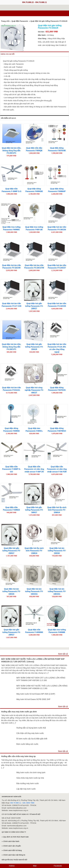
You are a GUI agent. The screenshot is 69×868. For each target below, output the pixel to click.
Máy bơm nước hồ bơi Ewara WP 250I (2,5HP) (36, 694)
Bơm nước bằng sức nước (27, 744)
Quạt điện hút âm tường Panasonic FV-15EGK (57, 551)
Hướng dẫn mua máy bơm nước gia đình (19, 712)
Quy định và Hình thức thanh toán (16, 837)
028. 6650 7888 (28, 803)
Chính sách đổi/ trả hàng (13, 850)
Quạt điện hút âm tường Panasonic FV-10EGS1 (57, 591)
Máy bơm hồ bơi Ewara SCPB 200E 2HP (33, 699)
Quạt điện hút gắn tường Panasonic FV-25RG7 (11, 551)
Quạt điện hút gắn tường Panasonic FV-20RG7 (34, 306)
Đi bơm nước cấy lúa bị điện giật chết (32, 739)
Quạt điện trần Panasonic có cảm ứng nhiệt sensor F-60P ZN (34, 469)
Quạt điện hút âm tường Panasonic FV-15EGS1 (34, 591)
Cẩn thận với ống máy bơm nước (30, 733)
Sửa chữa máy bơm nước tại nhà (30, 778)
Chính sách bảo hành (11, 841)
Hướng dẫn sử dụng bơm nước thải (31, 728)
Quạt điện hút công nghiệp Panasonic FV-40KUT (34, 390)
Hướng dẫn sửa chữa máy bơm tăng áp (18, 756)
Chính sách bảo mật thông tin (14, 855)
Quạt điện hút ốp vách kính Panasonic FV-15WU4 (34, 551)
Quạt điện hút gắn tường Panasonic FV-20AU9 (34, 347)
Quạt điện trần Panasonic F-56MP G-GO (11, 469)
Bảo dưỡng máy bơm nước (28, 783)
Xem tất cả (63, 654)
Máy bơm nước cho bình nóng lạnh (31, 772)
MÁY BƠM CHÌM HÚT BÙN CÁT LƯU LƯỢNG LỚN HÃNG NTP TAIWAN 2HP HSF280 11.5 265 (41, 679)
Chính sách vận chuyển (12, 846)
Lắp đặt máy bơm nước (26, 789)
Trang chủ (5, 21)
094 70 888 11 (16, 803)
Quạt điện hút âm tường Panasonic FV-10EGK (11, 591)
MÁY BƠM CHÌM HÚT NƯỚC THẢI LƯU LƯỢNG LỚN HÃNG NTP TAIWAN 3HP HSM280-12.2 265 (42, 687)
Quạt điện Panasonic (20, 21)
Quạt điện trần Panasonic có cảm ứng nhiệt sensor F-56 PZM (57, 469)
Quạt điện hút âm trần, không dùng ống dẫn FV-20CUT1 (11, 151)
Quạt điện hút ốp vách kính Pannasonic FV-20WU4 (57, 510)
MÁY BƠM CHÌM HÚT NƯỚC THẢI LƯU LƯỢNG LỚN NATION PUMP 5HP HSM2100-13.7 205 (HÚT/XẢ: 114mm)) (33, 660)
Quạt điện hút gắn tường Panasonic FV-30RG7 (34, 510)
